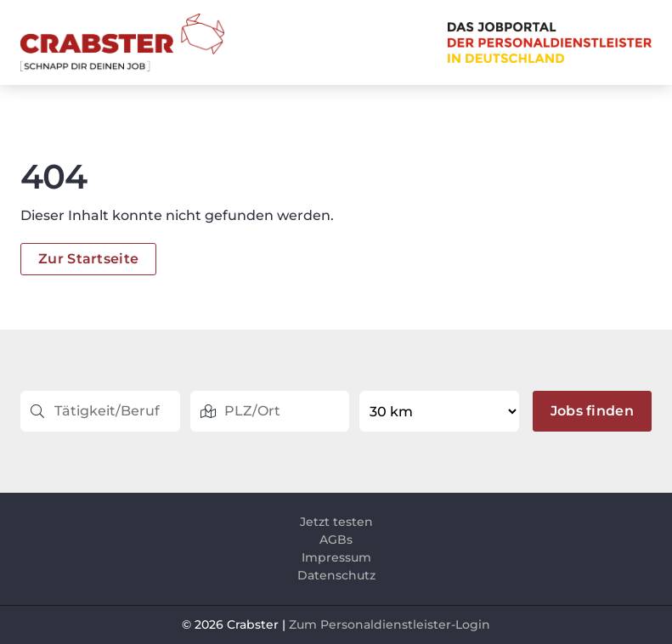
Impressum (336, 557)
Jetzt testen (336, 522)
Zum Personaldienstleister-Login (390, 624)
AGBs (336, 539)
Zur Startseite (88, 259)
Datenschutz (336, 575)
